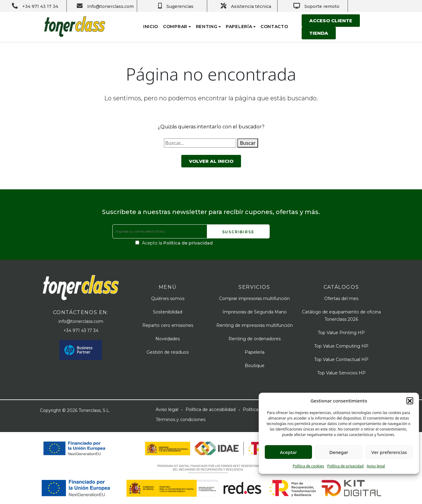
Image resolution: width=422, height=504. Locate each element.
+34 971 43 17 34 (81, 331)
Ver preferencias (389, 452)
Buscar (248, 143)
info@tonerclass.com (81, 321)
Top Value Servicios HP (341, 373)
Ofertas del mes (341, 298)
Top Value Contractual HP (341, 359)
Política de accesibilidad (211, 409)
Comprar (175, 27)
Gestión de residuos (168, 352)
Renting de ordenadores (255, 339)
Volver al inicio (211, 161)
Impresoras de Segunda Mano (255, 312)
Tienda (319, 33)
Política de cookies (308, 466)
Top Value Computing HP (341, 346)
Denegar (339, 452)
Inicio (151, 27)
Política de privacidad (346, 466)
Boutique (255, 366)
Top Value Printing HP (341, 333)
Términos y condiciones (181, 420)
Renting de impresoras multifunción (255, 325)
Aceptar (289, 452)
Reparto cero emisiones (168, 325)
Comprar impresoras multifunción (254, 298)
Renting (207, 27)
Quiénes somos (168, 298)
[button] (410, 401)
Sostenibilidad (168, 312)
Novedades (168, 339)
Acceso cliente (331, 21)
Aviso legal (376, 466)
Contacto (274, 27)
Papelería (239, 27)
